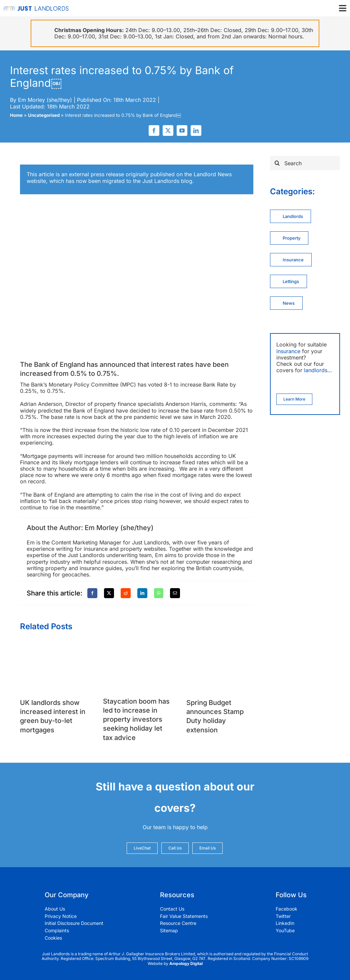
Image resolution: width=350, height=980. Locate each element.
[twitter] (168, 131)
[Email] (175, 593)
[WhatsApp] (159, 593)
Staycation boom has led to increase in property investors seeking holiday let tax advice (136, 719)
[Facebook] (92, 593)
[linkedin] (196, 131)
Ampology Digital (186, 963)
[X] (109, 593)
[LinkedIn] (142, 593)
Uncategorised (44, 115)
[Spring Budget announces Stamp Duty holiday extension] (220, 646)
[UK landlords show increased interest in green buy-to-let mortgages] (53, 646)
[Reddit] (126, 593)
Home (16, 115)
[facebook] (154, 131)
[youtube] (182, 131)
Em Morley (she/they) (45, 100)
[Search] (305, 163)
